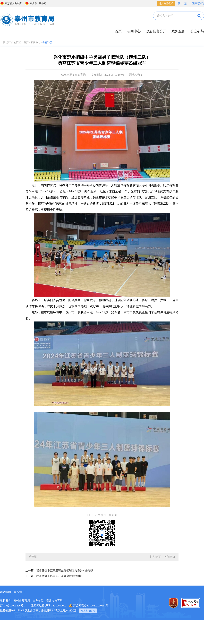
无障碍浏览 (196, 3)
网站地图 (5, 592)
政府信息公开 (156, 31)
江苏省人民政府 (11, 3)
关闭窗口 (170, 557)
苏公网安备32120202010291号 (89, 606)
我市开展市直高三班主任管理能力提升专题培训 (65, 571)
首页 (118, 31)
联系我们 (19, 592)
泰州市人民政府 (36, 3)
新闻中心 (134, 31)
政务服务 (178, 31)
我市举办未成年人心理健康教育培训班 (60, 576)
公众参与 (197, 31)
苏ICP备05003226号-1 (13, 606)
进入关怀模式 (166, 3)
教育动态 (47, 42)
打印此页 (155, 557)
